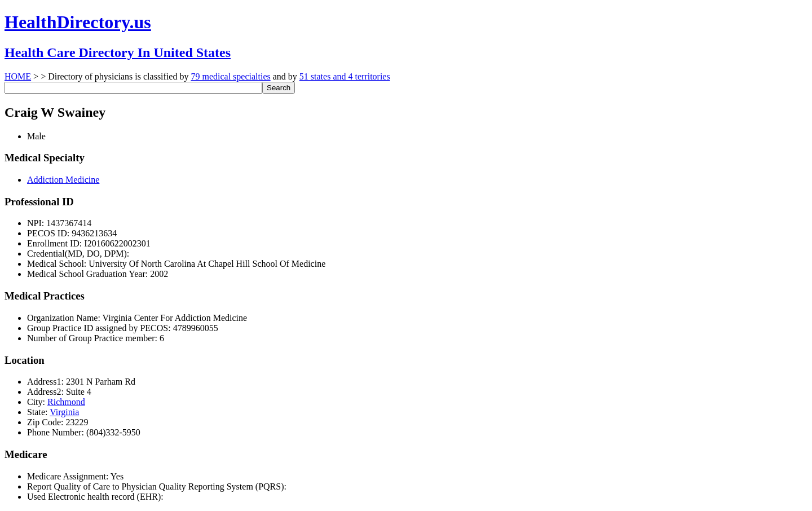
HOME (18, 76)
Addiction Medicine (63, 180)
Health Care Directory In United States (118, 52)
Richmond (66, 402)
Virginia (64, 412)
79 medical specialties (230, 76)
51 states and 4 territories (345, 76)
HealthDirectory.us (78, 22)
